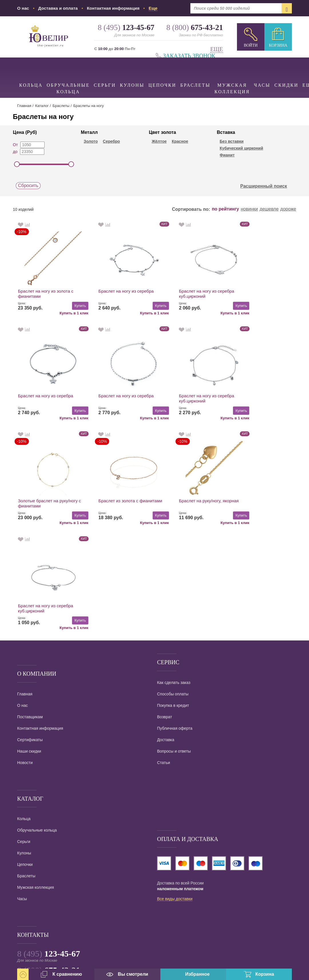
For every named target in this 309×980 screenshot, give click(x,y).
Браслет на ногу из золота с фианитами (46, 294)
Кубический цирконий (241, 148)
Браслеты (195, 73)
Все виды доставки (175, 794)
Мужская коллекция (232, 76)
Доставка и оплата (58, 8)
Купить (70, 306)
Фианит (227, 155)
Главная (24, 106)
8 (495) (49, 849)
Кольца (31, 73)
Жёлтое (159, 141)
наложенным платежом (180, 784)
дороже (288, 209)
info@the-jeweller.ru (48, 911)
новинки (249, 209)
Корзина (278, 45)
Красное (180, 141)
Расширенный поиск (267, 186)
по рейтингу (225, 209)
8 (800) (49, 865)
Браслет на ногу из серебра (116, 291)
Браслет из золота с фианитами (250, 399)
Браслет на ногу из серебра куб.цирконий (187, 294)
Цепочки (162, 73)
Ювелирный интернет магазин (71, 902)
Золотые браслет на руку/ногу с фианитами (189, 399)
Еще (217, 49)
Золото (91, 141)
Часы (262, 73)
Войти (251, 45)
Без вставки (232, 141)
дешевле (269, 209)
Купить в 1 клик (64, 313)
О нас (23, 8)
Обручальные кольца (68, 76)
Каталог (42, 106)
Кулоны (132, 73)
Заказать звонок (189, 56)
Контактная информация (113, 8)
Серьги (105, 73)
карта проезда (30, 928)
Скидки (286, 73)
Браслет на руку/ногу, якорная (48, 501)
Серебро (111, 141)
